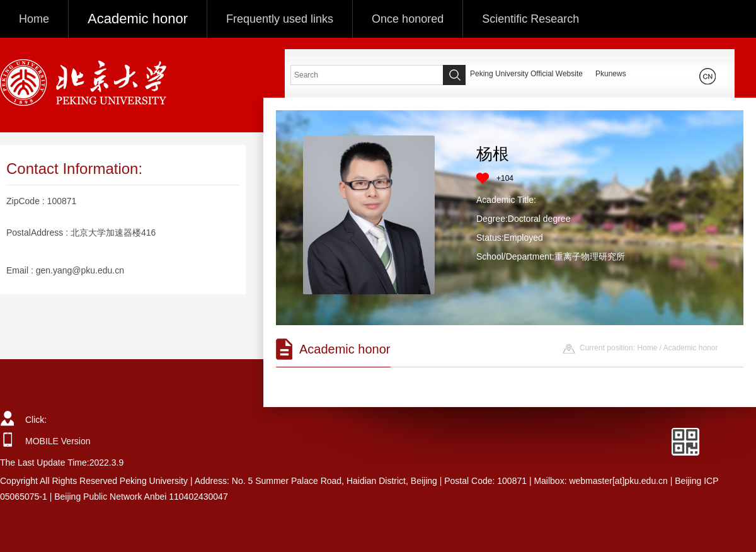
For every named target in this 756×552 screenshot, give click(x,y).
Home (34, 19)
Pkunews (611, 74)
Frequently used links (280, 19)
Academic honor (138, 19)
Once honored (408, 19)
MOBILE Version (58, 441)
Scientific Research (530, 19)
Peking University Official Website (526, 74)
